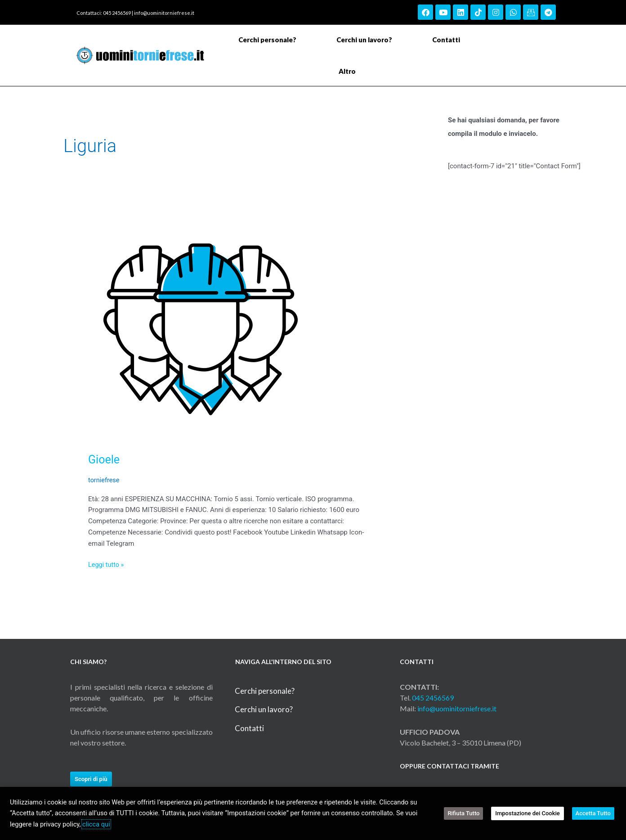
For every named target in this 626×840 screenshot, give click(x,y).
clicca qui (96, 824)
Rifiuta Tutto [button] (469, 813)
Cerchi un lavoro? (364, 40)
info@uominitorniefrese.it (164, 13)
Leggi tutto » (107, 564)
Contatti (446, 40)
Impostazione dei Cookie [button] (532, 813)
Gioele (105, 459)
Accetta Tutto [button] (595, 813)
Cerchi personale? (267, 40)
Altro (349, 71)
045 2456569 (433, 697)
